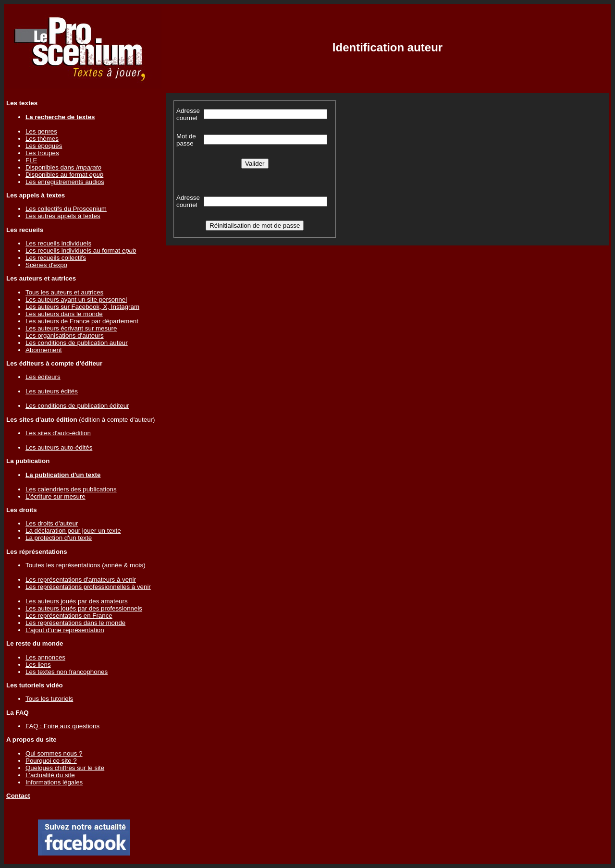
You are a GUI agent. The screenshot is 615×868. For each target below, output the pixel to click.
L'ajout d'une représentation (65, 630)
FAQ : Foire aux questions (62, 726)
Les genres (41, 131)
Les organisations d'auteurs (65, 336)
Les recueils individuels (58, 243)
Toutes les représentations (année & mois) (86, 565)
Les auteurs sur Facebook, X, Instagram (82, 307)
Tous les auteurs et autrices (64, 292)
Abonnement (44, 350)
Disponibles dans (63, 167)
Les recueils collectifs (56, 258)
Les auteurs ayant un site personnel (76, 300)
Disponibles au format (64, 175)
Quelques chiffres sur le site (65, 768)
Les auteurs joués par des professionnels (84, 608)
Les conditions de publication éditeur (77, 406)
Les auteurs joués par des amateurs (77, 601)
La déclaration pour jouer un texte (73, 531)
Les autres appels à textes (63, 216)
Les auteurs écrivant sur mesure (71, 328)
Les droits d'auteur (52, 523)
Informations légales (54, 782)
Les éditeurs (43, 377)
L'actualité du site (50, 775)
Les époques (44, 146)
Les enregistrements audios (65, 182)
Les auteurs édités (52, 391)
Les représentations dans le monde (75, 623)
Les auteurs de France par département (82, 321)
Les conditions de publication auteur (77, 343)
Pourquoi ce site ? (51, 761)
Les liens (38, 665)
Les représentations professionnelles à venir (88, 587)
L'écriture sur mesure (55, 496)
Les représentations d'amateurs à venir (81, 580)
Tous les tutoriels (49, 699)
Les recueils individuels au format (81, 251)
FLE (31, 160)
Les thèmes (42, 139)
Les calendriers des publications (71, 489)
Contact (18, 796)
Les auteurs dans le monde (64, 314)
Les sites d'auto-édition (58, 433)
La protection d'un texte (59, 538)
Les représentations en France (69, 616)
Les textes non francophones (67, 672)
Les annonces (45, 657)
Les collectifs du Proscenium (66, 209)
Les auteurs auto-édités (59, 447)
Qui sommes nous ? (54, 753)
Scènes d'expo (46, 265)
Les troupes (42, 153)
